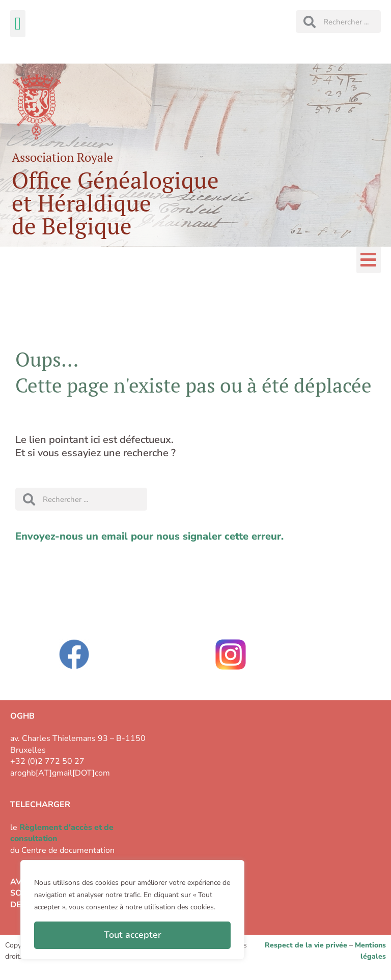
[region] (132, 910)
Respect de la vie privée (306, 945)
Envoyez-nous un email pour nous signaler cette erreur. (149, 536)
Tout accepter (133, 935)
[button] (18, 24)
